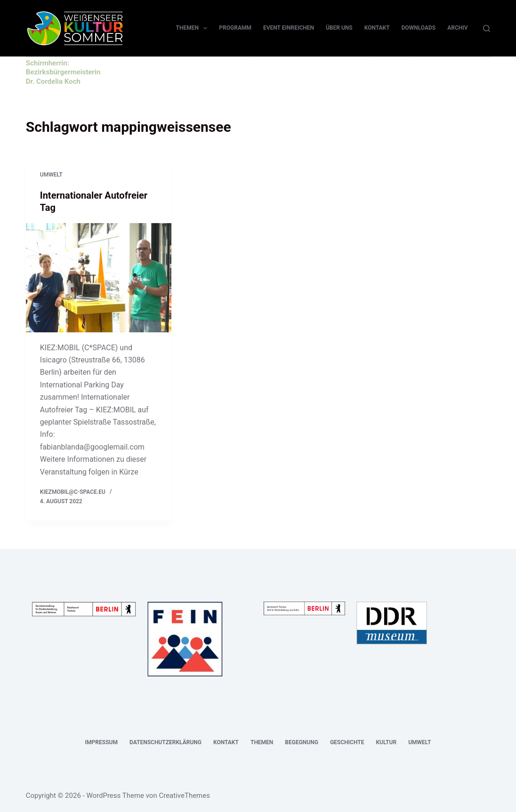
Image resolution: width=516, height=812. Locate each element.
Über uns (339, 28)
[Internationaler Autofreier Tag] (99, 278)
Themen (194, 28)
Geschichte (347, 742)
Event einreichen (289, 28)
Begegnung (302, 742)
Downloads (419, 28)
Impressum (101, 742)
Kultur (386, 742)
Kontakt (377, 28)
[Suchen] (487, 28)
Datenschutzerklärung (165, 742)
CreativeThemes (184, 796)
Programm (235, 28)
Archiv (457, 28)
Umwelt (51, 175)
